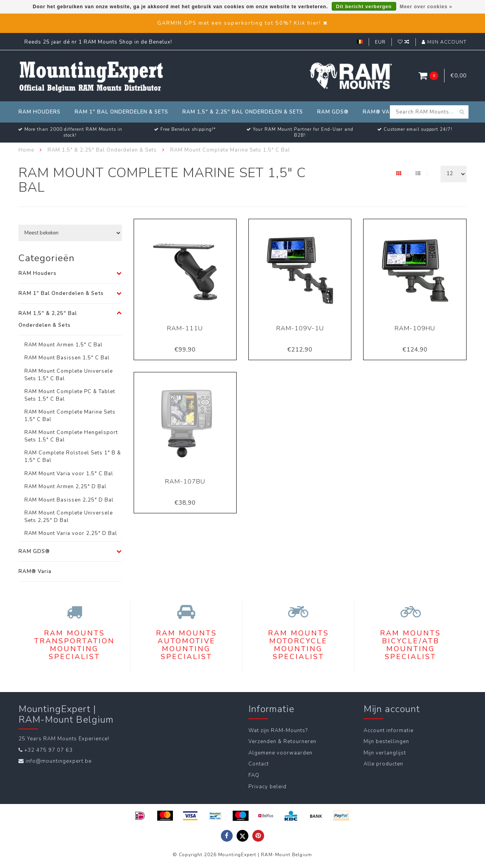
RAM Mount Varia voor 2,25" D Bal (71, 533)
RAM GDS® (333, 112)
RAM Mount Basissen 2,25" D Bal (69, 500)
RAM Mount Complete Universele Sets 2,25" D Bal (69, 517)
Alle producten (383, 764)
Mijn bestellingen (386, 742)
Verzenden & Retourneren (282, 742)
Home (26, 150)
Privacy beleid (267, 787)
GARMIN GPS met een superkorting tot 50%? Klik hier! (239, 23)
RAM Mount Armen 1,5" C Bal (63, 345)
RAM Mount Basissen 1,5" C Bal (67, 358)
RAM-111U (185, 328)
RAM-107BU (185, 482)
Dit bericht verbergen (364, 7)
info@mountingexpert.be (59, 761)
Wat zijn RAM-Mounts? (278, 731)
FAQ (254, 775)
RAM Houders (39, 112)
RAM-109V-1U (300, 328)
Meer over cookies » (426, 7)
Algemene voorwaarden (280, 753)
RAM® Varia (381, 112)
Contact (259, 764)
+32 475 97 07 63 (49, 750)
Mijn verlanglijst (385, 753)
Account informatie (389, 731)
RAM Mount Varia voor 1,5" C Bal (69, 474)
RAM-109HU (415, 328)
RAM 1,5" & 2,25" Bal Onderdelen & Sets (243, 112)
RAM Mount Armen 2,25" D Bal (65, 487)
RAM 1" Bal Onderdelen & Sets (121, 112)
